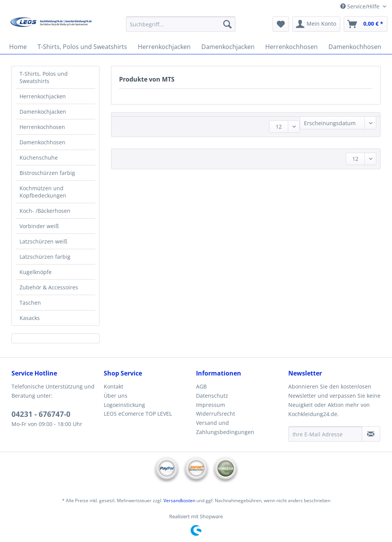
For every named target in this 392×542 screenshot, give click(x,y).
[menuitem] (181, 28)
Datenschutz (212, 396)
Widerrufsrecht (216, 414)
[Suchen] (227, 24)
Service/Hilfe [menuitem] (361, 6)
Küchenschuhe (39, 158)
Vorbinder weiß (39, 226)
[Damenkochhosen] (355, 47)
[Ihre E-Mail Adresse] (325, 434)
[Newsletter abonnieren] (371, 434)
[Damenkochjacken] (228, 47)
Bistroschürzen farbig (47, 173)
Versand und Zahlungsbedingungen (225, 427)
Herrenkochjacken (43, 96)
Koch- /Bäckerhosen (45, 211)
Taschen (30, 303)
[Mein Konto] (316, 24)
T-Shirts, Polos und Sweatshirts (44, 77)
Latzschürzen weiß (43, 241)
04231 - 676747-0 (41, 414)
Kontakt (114, 386)
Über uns (116, 396)
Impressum (211, 405)
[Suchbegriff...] (181, 24)
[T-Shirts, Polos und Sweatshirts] (82, 47)
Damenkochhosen (42, 142)
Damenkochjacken (43, 112)
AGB (201, 386)
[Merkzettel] (281, 24)
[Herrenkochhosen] (292, 47)
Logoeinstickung (124, 405)
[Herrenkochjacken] (164, 47)
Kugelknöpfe (36, 272)
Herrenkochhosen (42, 127)
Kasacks (30, 318)
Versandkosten (179, 500)
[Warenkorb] (366, 24)
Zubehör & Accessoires (49, 287)
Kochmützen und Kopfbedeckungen (43, 192)
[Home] (18, 47)
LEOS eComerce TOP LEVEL (138, 414)
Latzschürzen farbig (45, 257)
